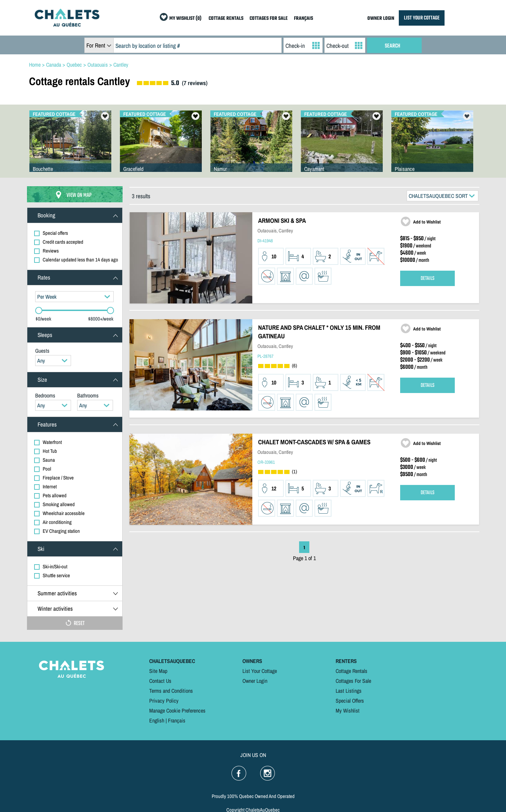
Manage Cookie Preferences (177, 710)
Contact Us (160, 681)
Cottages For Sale (353, 681)
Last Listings (349, 691)
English (157, 720)
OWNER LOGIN (381, 19)
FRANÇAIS (304, 19)
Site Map (158, 671)
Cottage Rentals (352, 671)
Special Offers (350, 701)
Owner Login (255, 681)
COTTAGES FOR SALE (269, 19)
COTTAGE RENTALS (226, 19)
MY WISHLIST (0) (185, 19)
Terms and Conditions (171, 691)
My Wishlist (348, 710)
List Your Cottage (260, 671)
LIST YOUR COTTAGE (422, 18)
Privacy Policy (164, 701)
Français (177, 720)
